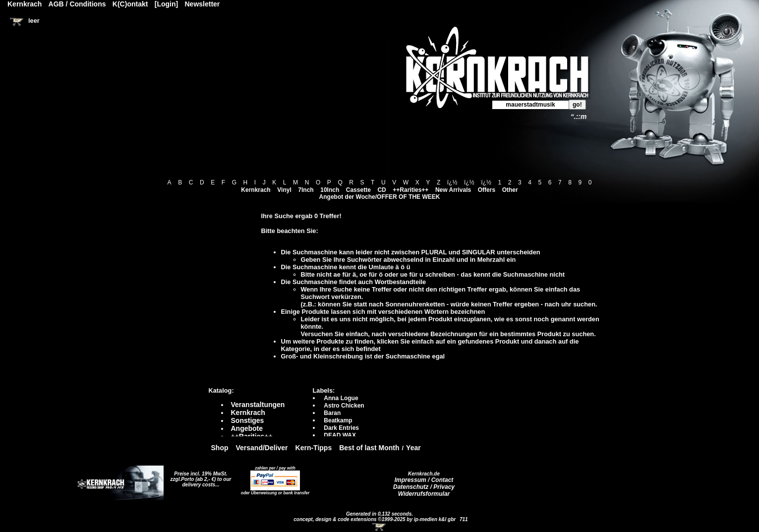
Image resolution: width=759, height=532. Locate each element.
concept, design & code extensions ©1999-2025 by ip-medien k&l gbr (375, 519)
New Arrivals (453, 190)
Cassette (358, 190)
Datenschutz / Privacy (424, 487)
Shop (220, 448)
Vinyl (284, 190)
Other (510, 190)
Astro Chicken (344, 406)
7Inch (306, 190)
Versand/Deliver (262, 448)
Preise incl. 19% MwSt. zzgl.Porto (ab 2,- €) (199, 476)
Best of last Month (369, 448)
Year (413, 448)
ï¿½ (452, 182)
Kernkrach (256, 190)
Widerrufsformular (424, 494)
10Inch (330, 190)
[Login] (166, 4)
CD (381, 190)
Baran (332, 413)
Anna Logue (341, 398)
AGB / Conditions (77, 4)
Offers (487, 190)
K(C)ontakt (130, 4)
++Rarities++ (410, 190)
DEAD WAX (340, 435)
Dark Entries (341, 428)
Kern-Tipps (314, 448)
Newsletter (203, 4)
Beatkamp (338, 420)
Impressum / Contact (424, 480)
